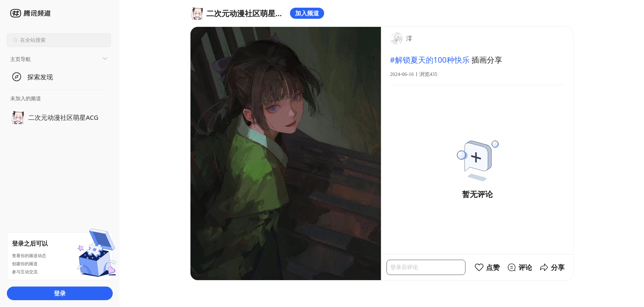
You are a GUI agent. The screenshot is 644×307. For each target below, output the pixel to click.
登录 (60, 293)
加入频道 (307, 13)
